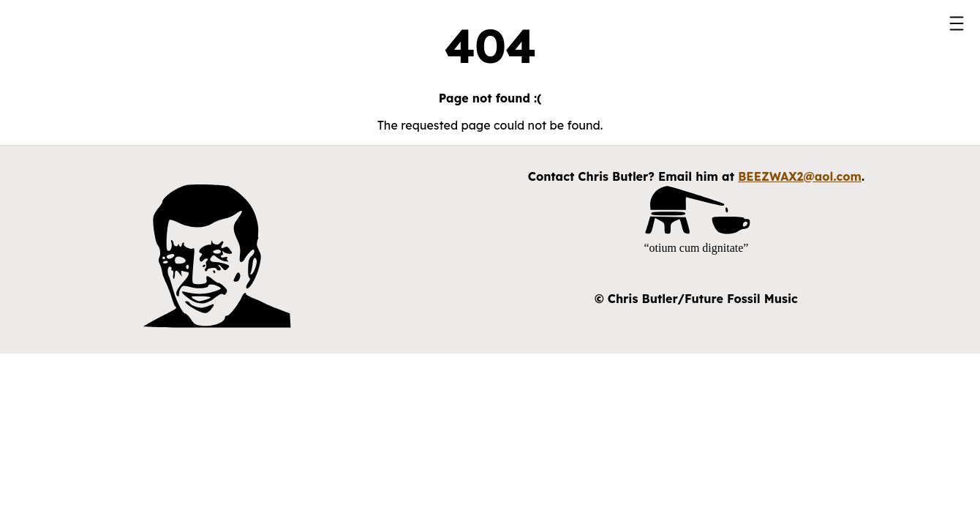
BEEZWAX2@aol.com (800, 176)
